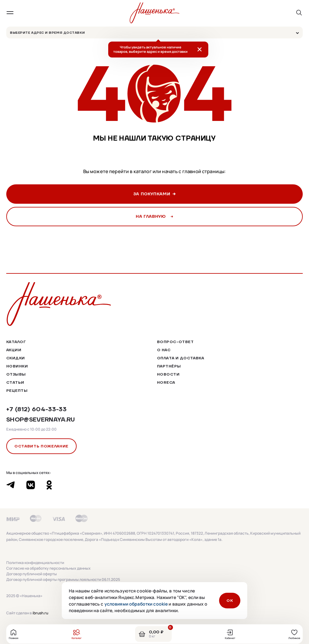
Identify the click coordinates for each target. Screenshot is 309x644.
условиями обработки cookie (136, 604)
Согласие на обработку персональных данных (48, 568)
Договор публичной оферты (32, 574)
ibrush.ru (40, 613)
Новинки (17, 366)
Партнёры (169, 366)
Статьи (15, 382)
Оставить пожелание (41, 446)
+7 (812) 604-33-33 (36, 409)
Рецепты (17, 390)
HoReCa (166, 382)
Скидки (16, 358)
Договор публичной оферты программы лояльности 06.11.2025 (63, 580)
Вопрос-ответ (175, 342)
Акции (14, 350)
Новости (168, 374)
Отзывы (16, 374)
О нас (164, 350)
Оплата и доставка (180, 358)
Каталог (16, 342)
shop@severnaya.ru (41, 419)
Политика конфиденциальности (35, 563)
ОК (230, 600)
